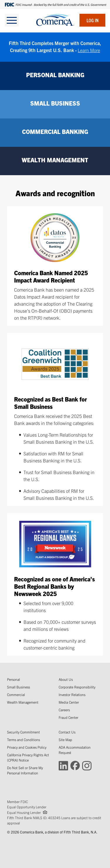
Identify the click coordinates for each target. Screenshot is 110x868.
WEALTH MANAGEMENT (55, 160)
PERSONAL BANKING (55, 75)
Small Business (18, 687)
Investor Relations (72, 694)
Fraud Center (68, 717)
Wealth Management (23, 702)
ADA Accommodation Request (75, 750)
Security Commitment (23, 732)
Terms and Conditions (23, 739)
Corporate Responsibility (77, 687)
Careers (64, 710)
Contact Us (67, 732)
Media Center (69, 702)
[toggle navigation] (12, 20)
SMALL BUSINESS (55, 103)
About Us (66, 679)
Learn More (89, 50)
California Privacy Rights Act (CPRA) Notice (28, 757)
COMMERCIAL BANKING (55, 131)
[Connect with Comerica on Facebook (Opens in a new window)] (75, 765)
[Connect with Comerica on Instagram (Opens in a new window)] (87, 765)
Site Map (65, 739)
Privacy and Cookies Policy (27, 747)
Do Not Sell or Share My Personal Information (25, 770)
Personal (13, 679)
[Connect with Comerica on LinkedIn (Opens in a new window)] (63, 765)
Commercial (16, 694)
